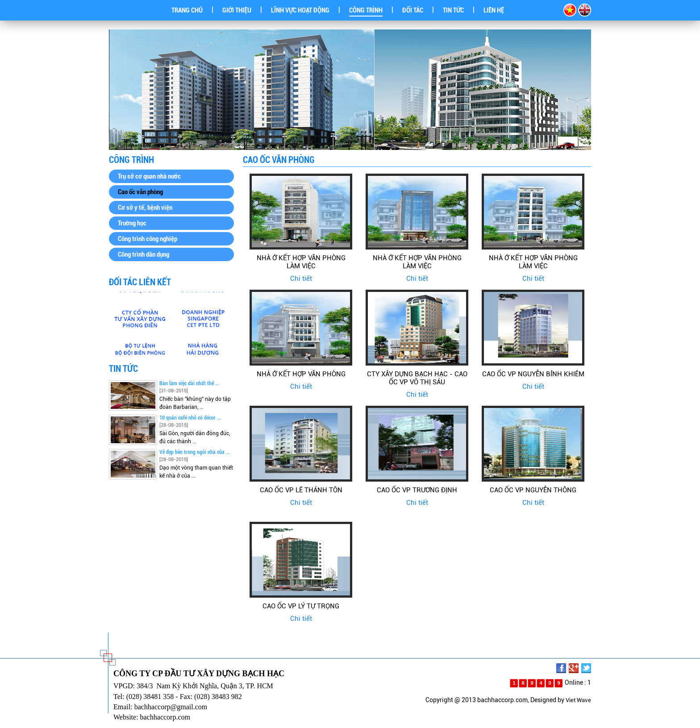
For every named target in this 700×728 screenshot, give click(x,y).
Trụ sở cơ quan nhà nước (149, 176)
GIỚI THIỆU (237, 10)
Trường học (132, 223)
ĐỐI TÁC (413, 10)
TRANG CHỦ (187, 10)
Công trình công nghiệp (148, 239)
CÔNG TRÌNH (366, 10)
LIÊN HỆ (494, 10)
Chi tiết (301, 279)
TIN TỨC (453, 10)
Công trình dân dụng (144, 254)
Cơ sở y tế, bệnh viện (145, 208)
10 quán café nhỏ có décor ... (190, 418)
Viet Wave (578, 700)
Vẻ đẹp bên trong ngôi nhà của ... (195, 452)
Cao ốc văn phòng (140, 192)
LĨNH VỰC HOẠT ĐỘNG (300, 10)
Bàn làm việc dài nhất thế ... (189, 383)
